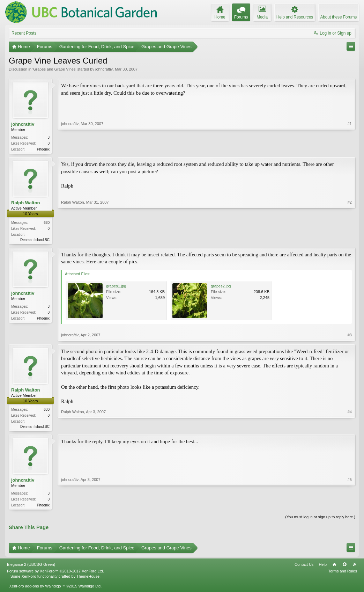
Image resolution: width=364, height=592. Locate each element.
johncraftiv (104, 69)
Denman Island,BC (35, 240)
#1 (350, 148)
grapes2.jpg (221, 287)
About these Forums (339, 17)
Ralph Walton (26, 203)
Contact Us (304, 567)
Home (334, 567)
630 (47, 223)
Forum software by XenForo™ (55, 574)
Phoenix (43, 149)
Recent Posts (24, 33)
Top (344, 567)
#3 (350, 336)
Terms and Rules (343, 574)
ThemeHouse (88, 579)
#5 (350, 506)
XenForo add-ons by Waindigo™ (37, 589)
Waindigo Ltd (89, 589)
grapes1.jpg (116, 287)
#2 (350, 239)
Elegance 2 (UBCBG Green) (31, 567)
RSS (355, 567)
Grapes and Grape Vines (54, 69)
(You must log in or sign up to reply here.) (320, 520)
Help (323, 567)
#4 (350, 427)
